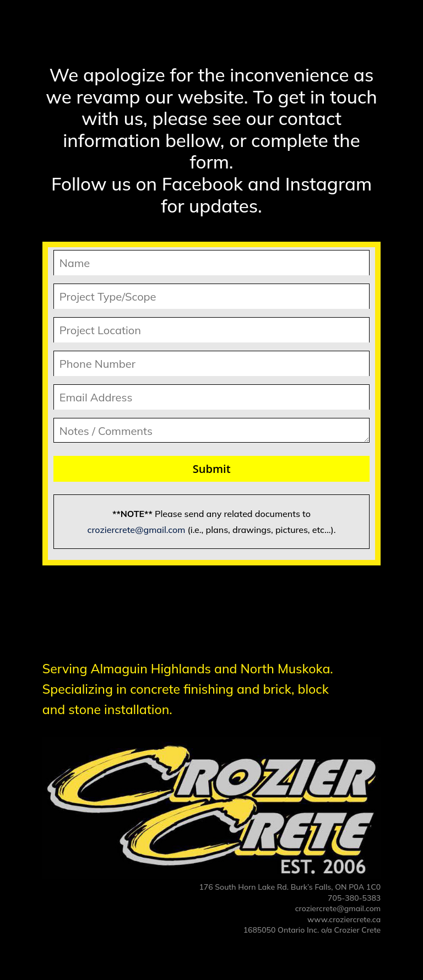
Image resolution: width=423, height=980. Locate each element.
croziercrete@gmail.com (137, 530)
